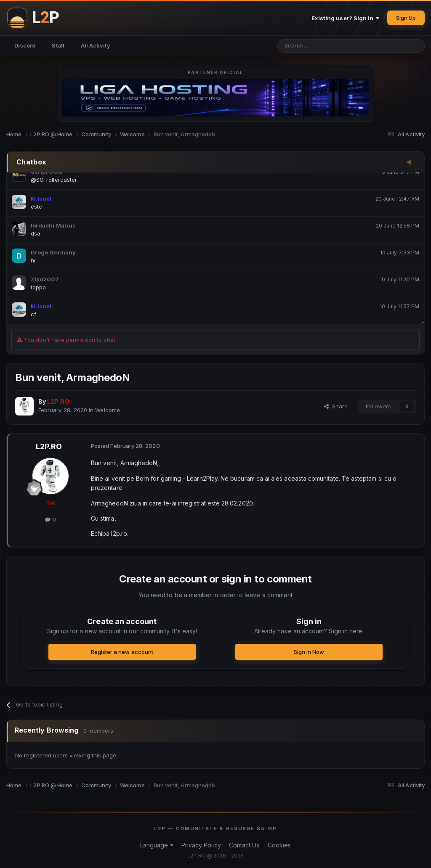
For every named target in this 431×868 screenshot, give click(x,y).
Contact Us (244, 845)
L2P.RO (49, 446)
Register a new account (122, 652)
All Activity (96, 45)
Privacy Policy (201, 845)
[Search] (320, 46)
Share (336, 406)
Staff (58, 45)
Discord (25, 45)
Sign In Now (309, 652)
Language (157, 845)
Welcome (107, 410)
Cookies (279, 845)
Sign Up (406, 18)
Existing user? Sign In (346, 18)
